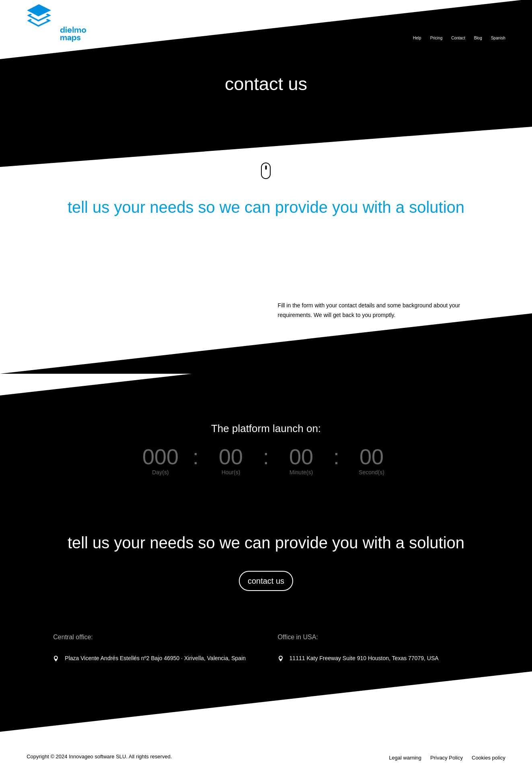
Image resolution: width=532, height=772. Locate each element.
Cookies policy (489, 758)
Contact (458, 38)
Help (417, 38)
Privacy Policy (447, 758)
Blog (478, 38)
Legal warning (405, 758)
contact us (266, 581)
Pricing (436, 38)
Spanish (498, 38)
